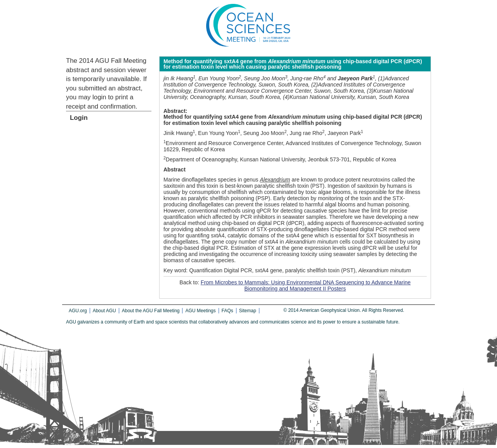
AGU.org (78, 311)
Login (79, 118)
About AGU (104, 311)
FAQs (228, 311)
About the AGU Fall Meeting (151, 311)
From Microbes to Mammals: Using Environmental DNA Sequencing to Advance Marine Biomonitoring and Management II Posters (306, 285)
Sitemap (248, 311)
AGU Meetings (200, 311)
